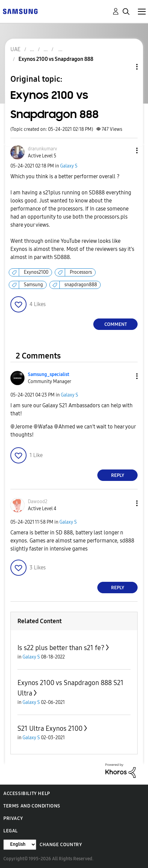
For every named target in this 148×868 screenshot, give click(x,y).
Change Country (61, 845)
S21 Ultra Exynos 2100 (50, 728)
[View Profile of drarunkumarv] (42, 149)
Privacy (13, 818)
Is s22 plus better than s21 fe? (61, 648)
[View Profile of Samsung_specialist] (48, 374)
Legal (11, 831)
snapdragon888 (81, 285)
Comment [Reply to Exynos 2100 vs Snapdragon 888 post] (116, 324)
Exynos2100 (36, 272)
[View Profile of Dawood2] (38, 502)
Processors (81, 272)
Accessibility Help (27, 794)
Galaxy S (69, 166)
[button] (126, 150)
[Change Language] (20, 845)
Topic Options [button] (126, 67)
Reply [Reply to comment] (118, 475)
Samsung (33, 285)
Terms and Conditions (32, 806)
